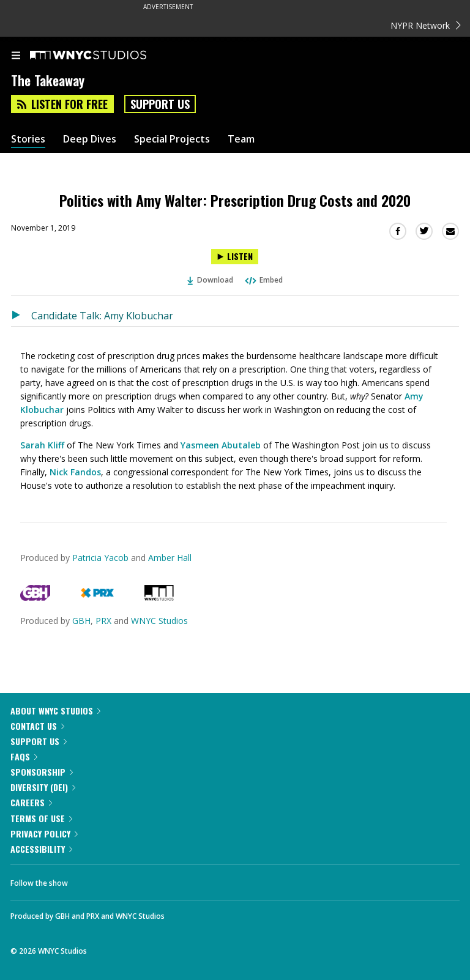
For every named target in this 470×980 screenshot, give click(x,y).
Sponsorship (42, 772)
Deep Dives (90, 139)
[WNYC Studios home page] (103, 56)
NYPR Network (426, 25)
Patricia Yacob (102, 558)
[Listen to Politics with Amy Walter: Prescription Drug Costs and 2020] (235, 257)
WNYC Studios (159, 621)
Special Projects (172, 139)
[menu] (16, 56)
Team (241, 139)
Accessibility (41, 849)
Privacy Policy (44, 833)
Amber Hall (170, 558)
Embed (263, 280)
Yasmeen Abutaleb (222, 445)
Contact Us (37, 726)
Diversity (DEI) (43, 787)
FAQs (24, 756)
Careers (31, 802)
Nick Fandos (75, 472)
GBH (81, 621)
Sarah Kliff (42, 445)
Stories (28, 139)
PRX (103, 621)
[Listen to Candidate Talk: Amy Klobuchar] (21, 316)
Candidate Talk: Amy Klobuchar (102, 316)
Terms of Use (41, 818)
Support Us (160, 104)
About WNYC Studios (55, 711)
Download (211, 280)
